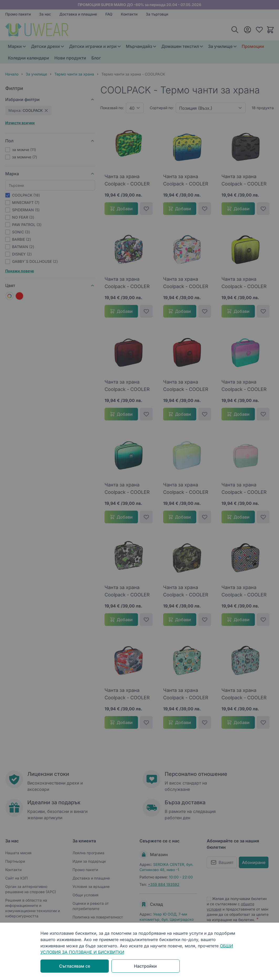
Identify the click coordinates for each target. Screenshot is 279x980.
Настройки (145, 966)
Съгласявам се (75, 966)
